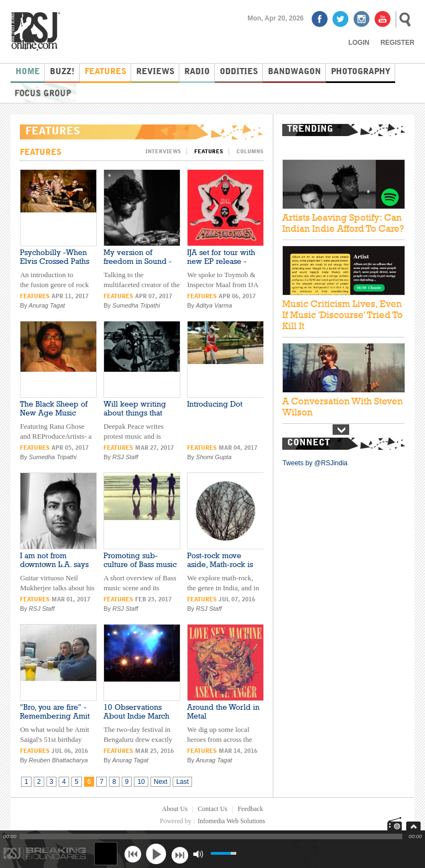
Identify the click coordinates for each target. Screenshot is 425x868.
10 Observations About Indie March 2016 (136, 716)
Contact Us (212, 809)
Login (359, 43)
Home (28, 72)
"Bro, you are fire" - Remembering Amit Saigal (55, 716)
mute (198, 854)
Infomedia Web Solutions (231, 821)
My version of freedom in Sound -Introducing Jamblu (138, 261)
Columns (250, 152)
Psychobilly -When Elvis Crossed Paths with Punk (55, 261)
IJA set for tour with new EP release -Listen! (221, 261)
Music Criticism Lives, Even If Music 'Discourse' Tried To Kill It (343, 315)
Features (105, 72)
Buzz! (62, 72)
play (156, 854)
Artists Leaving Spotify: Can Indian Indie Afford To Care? (343, 223)
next (180, 854)
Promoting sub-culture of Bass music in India (140, 564)
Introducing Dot (215, 404)
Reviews (155, 72)
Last (182, 782)
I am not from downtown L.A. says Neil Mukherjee (54, 564)
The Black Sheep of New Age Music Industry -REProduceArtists (54, 417)
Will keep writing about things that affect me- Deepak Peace (136, 417)
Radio (197, 72)
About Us (175, 809)
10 (141, 782)
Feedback (250, 809)
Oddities (239, 72)
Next (161, 782)
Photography (361, 72)
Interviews (163, 152)
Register (397, 43)
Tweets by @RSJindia (315, 463)
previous (133, 854)
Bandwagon (294, 72)
